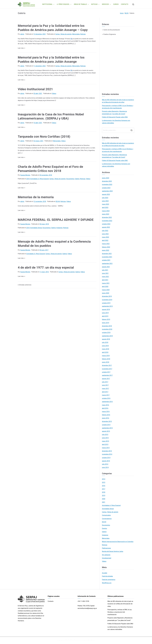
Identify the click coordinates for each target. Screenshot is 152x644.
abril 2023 (105, 207)
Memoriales (76, 34)
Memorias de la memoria (36, 197)
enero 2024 (106, 178)
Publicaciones (106, 548)
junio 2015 (105, 438)
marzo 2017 (106, 395)
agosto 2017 (106, 379)
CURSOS (116, 4)
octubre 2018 (106, 333)
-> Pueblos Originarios (109, 34)
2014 (104, 479)
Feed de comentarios (109, 580)
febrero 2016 (106, 415)
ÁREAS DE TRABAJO (81, 4)
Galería (77, 179)
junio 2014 (105, 467)
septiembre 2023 (107, 191)
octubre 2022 (106, 224)
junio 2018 (105, 346)
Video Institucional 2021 (35, 89)
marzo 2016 (106, 412)
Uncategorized (107, 558)
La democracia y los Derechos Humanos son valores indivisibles (116, 122)
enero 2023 (106, 214)
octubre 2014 (106, 458)
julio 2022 (105, 231)
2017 (104, 489)
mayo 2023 (105, 204)
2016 (104, 486)
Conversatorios (107, 519)
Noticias (83, 34)
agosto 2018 (106, 339)
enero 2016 (106, 418)
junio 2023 (105, 201)
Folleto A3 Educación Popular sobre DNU (115, 117)
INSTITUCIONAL (48, 4)
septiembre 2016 (107, 402)
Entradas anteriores (25, 285)
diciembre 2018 (107, 326)
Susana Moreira (25, 175)
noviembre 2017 (107, 369)
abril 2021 (105, 280)
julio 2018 (105, 342)
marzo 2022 (106, 244)
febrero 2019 (106, 319)
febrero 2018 (106, 359)
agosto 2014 (106, 461)
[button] (53, 4)
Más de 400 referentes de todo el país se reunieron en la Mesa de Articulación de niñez (118, 101)
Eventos (104, 528)
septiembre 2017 (107, 375)
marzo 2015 (106, 448)
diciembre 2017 (107, 365)
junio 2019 (105, 313)
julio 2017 (105, 382)
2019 (104, 495)
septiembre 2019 (107, 306)
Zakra (85, 640)
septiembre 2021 (107, 264)
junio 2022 (105, 234)
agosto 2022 (106, 227)
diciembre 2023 (107, 181)
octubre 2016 (106, 398)
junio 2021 (105, 273)
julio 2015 (105, 435)
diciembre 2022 (107, 217)
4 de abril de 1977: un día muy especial (46, 267)
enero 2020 (106, 293)
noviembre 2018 (107, 329)
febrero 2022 (106, 247)
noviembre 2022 (107, 221)
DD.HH (58, 201)
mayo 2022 (105, 237)
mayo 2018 (105, 349)
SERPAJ (71, 640)
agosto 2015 (106, 431)
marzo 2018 (106, 356)
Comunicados (106, 515)
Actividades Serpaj (36, 228)
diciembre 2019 (107, 296)
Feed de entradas (107, 576)
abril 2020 (105, 287)
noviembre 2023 (107, 184)
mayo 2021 (105, 277)
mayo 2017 (105, 389)
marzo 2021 (106, 283)
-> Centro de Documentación (111, 30)
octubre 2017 (106, 372)
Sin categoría (106, 555)
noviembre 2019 (107, 300)
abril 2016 (105, 408)
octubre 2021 (106, 260)
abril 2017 (105, 392)
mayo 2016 (105, 405)
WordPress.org (107, 583)
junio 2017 (105, 385)
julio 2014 (105, 464)
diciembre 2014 (107, 451)
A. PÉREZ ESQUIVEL (64, 4)
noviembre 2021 (107, 257)
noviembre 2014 (107, 454)
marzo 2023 (106, 211)
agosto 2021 (106, 267)
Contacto (51, 601)
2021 (104, 502)
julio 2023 (105, 198)
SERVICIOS (106, 4)
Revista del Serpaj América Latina (113, 551)
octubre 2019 (106, 303)
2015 (104, 482)
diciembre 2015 (107, 421)
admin (22, 34)
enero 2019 (106, 323)
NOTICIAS (95, 4)
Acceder (105, 573)
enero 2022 (106, 250)
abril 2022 (105, 240)
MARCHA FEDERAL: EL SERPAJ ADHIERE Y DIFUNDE (56, 220)
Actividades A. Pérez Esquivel (39, 179)
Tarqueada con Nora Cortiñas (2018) (44, 137)
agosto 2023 (106, 194)
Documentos (70, 179)
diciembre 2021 (107, 254)
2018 (28, 179)
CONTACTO (125, 4)
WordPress (91, 640)
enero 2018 (106, 362)
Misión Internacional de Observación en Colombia (118, 542)
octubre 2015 (106, 425)
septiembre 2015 (107, 428)
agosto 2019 (106, 310)
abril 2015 (105, 444)
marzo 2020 (106, 290)
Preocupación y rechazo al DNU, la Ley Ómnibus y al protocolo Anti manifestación (118, 107)
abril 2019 (105, 316)
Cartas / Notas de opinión (63, 34)
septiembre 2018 (107, 336)
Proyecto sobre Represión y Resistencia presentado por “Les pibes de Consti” (114, 113)
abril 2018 (105, 352)
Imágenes (59, 228)
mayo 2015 (105, 441)
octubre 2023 (106, 188)
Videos (54, 93)
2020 (104, 499)
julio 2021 (105, 270)
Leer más (21, 48)
